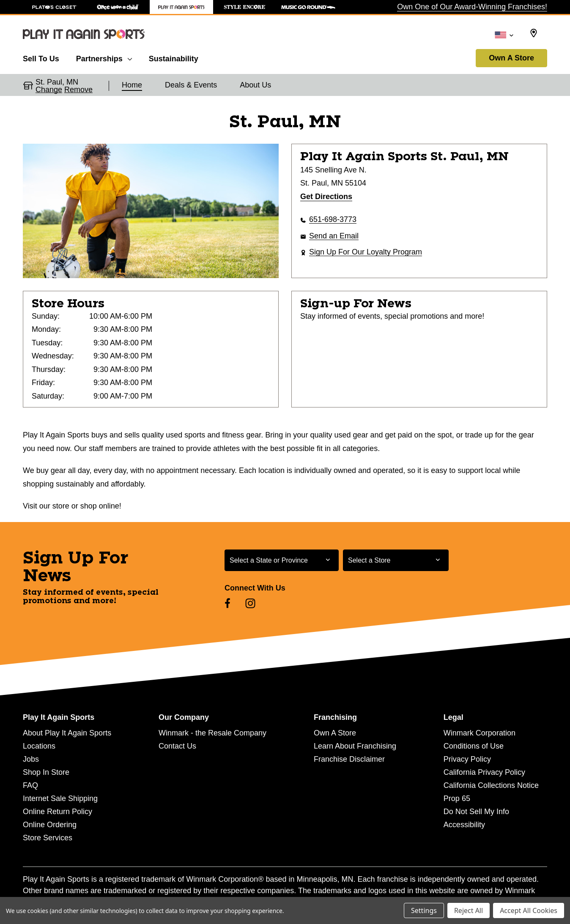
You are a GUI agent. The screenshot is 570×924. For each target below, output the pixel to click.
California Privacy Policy (484, 772)
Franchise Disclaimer (349, 759)
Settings (424, 910)
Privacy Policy (467, 759)
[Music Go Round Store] (308, 7)
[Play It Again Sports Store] (181, 7)
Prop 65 (457, 798)
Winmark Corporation (480, 733)
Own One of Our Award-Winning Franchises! (472, 7)
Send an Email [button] (334, 236)
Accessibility (464, 825)
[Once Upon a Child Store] (118, 7)
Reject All (469, 910)
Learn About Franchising (355, 746)
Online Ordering (50, 825)
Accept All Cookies (529, 910)
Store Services (48, 838)
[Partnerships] (104, 57)
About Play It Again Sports (67, 733)
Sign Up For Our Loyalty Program (366, 252)
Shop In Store (46, 772)
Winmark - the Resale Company (212, 733)
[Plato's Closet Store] (55, 7)
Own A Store (511, 58)
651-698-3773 (333, 219)
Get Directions (326, 197)
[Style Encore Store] (245, 7)
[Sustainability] (174, 57)
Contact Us (177, 746)
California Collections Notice (491, 785)
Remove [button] (78, 90)
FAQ (30, 785)
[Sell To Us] (45, 57)
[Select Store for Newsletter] (396, 560)
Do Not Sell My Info (476, 812)
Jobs (31, 759)
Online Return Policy (58, 812)
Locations (39, 746)
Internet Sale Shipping (60, 798)
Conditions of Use (474, 746)
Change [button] (49, 90)
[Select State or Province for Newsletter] (282, 560)
